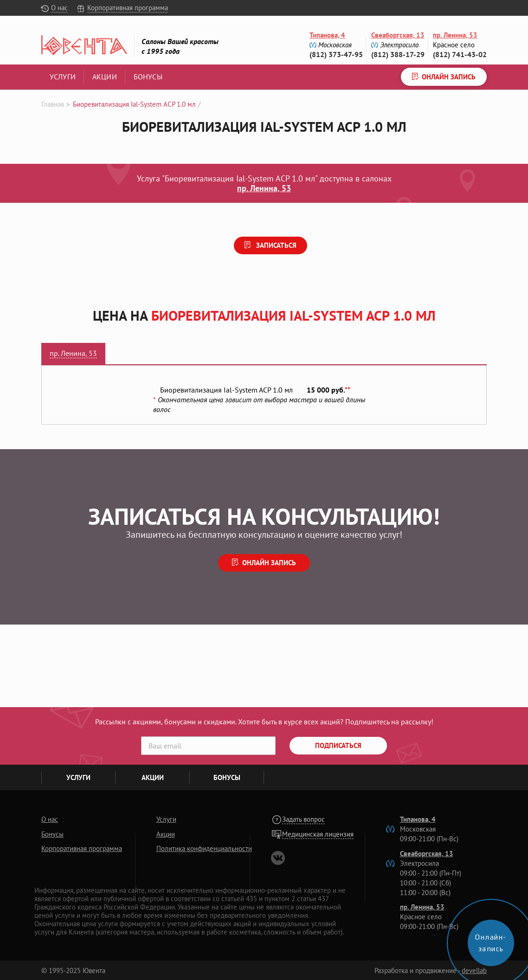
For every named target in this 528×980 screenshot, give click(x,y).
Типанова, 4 (327, 35)
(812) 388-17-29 (398, 54)
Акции (105, 77)
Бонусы (148, 77)
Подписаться (338, 745)
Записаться (275, 245)
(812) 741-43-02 (460, 54)
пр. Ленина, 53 (455, 35)
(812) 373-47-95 (336, 54)
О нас (59, 8)
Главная (53, 104)
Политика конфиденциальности (204, 848)
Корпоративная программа (128, 8)
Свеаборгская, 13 (398, 35)
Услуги (63, 77)
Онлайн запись (269, 563)
